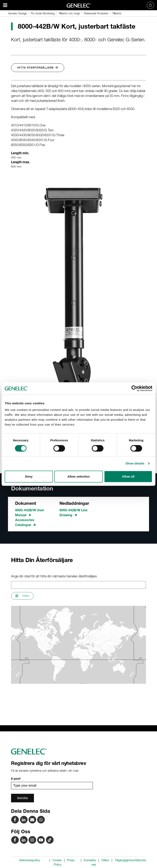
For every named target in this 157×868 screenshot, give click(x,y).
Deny (29, 476)
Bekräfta (22, 798)
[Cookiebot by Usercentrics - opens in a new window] (134, 388)
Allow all (128, 476)
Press (71, 860)
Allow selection (78, 476)
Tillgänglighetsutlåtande (130, 860)
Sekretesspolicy (30, 860)
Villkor (105, 860)
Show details (135, 463)
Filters (22, 596)
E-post (16, 779)
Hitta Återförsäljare (38, 68)
